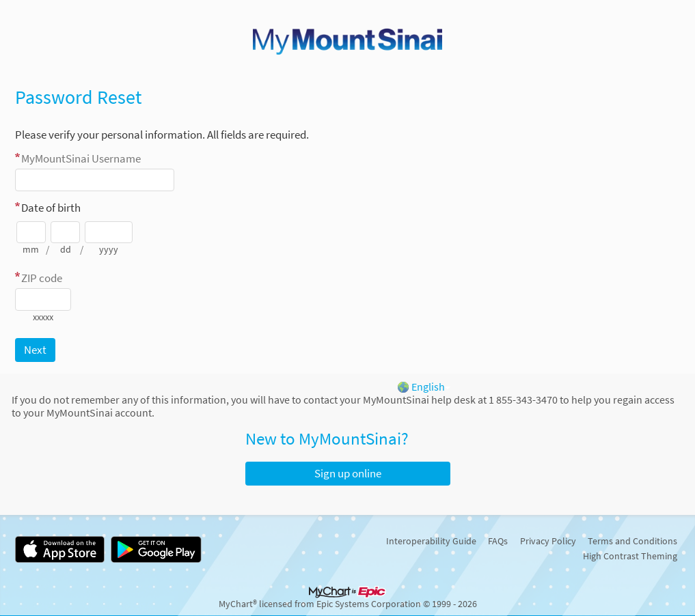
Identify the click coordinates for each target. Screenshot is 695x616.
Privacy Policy (548, 541)
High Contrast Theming (630, 556)
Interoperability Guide (431, 541)
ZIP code (42, 278)
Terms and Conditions (632, 541)
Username (81, 158)
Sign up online (348, 473)
